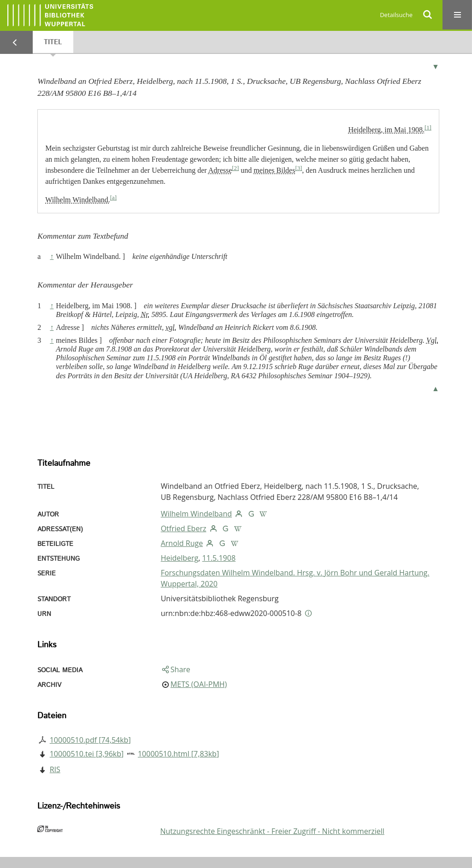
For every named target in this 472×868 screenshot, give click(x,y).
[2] (235, 168)
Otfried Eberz (184, 528)
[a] (113, 198)
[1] (428, 128)
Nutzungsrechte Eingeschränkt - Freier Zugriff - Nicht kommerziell (272, 831)
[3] (298, 168)
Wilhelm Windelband (196, 514)
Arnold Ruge (182, 543)
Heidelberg (180, 558)
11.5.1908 (219, 558)
